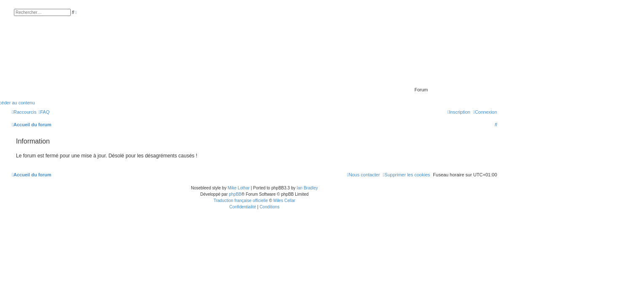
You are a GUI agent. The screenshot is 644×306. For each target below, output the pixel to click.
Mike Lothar (238, 188)
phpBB (235, 194)
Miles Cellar (284, 201)
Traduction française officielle (241, 201)
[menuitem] (44, 112)
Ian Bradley (307, 188)
